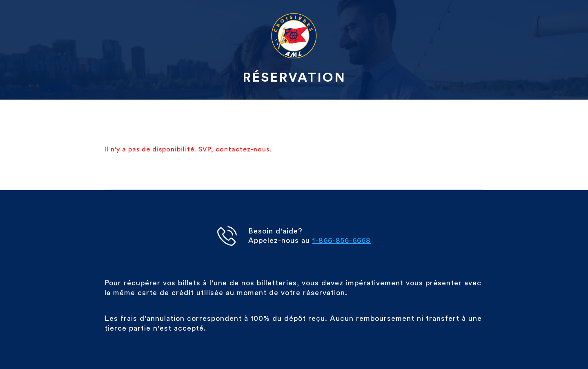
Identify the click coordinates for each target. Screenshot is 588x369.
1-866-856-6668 (342, 240)
